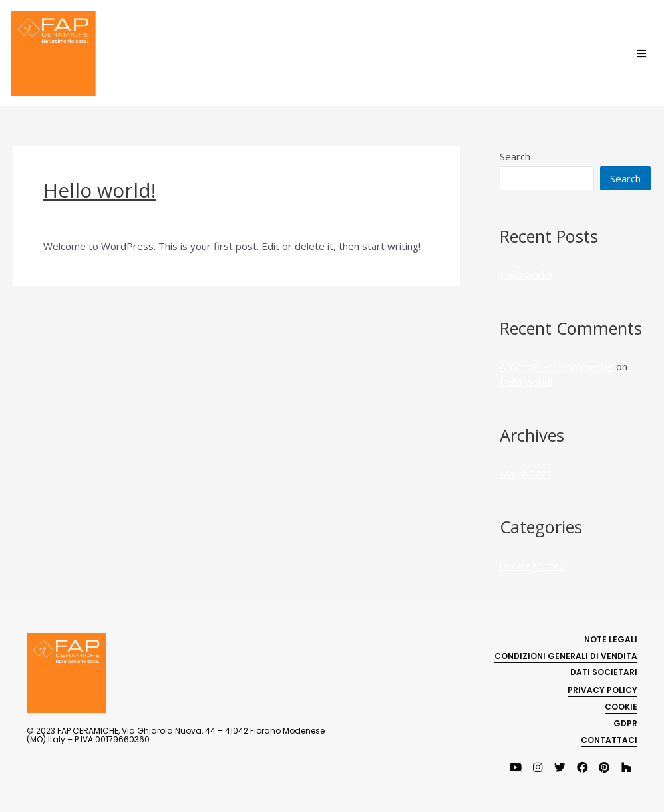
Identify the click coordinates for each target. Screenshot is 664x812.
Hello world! (99, 190)
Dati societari (604, 670)
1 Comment (70, 219)
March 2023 (527, 473)
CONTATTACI (609, 738)
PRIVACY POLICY (602, 688)
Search (515, 156)
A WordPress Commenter (559, 366)
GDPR (625, 721)
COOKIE (621, 705)
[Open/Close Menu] (642, 54)
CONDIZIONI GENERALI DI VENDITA (566, 654)
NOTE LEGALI (611, 637)
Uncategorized (140, 219)
